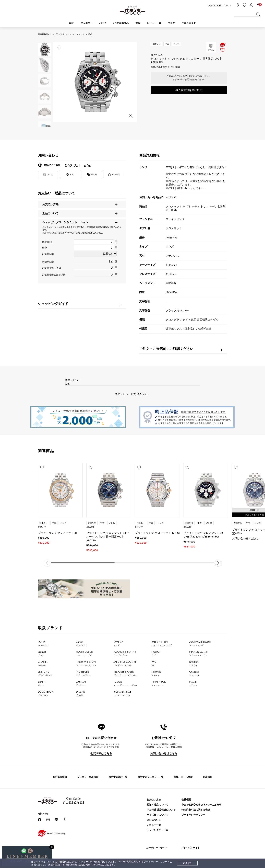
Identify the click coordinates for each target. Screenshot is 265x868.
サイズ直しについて (157, 815)
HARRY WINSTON (86, 663)
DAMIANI (81, 683)
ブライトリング (62, 34)
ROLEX (43, 643)
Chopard (194, 673)
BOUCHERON (46, 693)
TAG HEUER (83, 673)
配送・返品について (157, 805)
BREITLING (45, 673)
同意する (187, 863)
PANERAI (194, 663)
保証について (154, 820)
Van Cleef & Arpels (125, 673)
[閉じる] (52, 847)
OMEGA (118, 643)
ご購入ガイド (189, 23)
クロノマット (78, 34)
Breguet (42, 653)
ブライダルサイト (190, 848)
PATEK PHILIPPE (162, 643)
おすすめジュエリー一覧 (151, 777)
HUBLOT (156, 653)
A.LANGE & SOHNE (125, 653)
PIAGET (193, 683)
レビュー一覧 (154, 825)
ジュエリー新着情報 (88, 777)
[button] (218, 563)
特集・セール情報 (183, 777)
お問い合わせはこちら (164, 753)
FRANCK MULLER (199, 653)
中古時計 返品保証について (161, 810)
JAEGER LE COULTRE (125, 663)
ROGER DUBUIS (84, 653)
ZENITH (42, 683)
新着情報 (208, 777)
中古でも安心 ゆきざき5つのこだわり (201, 805)
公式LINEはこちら (101, 753)
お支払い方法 (154, 800)
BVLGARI (81, 693)
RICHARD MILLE (122, 693)
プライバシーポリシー (155, 862)
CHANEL (43, 663)
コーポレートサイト (157, 848)
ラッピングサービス (157, 830)
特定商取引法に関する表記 (196, 810)
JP (226, 6)
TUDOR (126, 683)
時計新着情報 (60, 777)
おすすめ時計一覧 (118, 777)
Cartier (81, 643)
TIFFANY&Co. (159, 683)
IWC (154, 663)
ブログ (171, 23)
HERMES (156, 673)
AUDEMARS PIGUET (200, 643)
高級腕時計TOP (45, 34)
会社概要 (186, 800)
